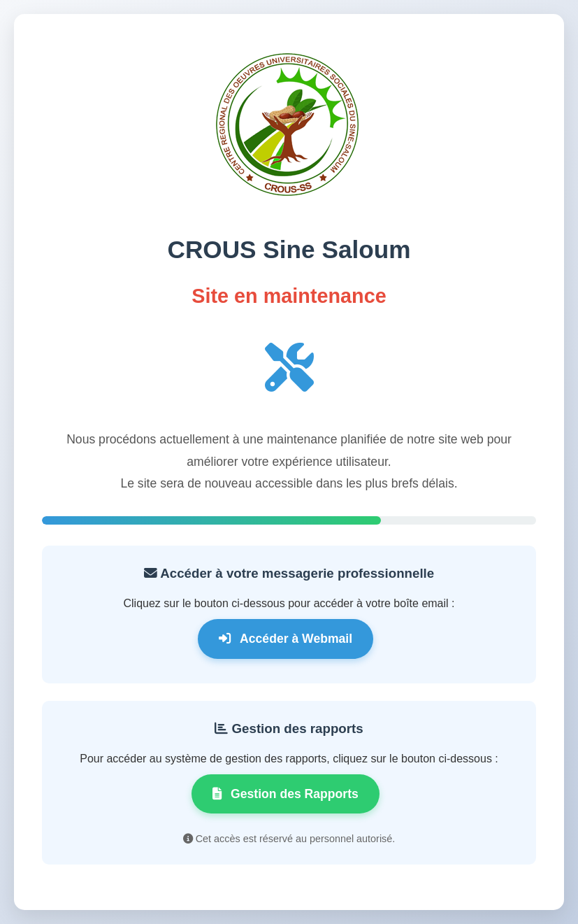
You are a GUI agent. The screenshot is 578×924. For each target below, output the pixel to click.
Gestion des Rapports (286, 794)
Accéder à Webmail (286, 639)
